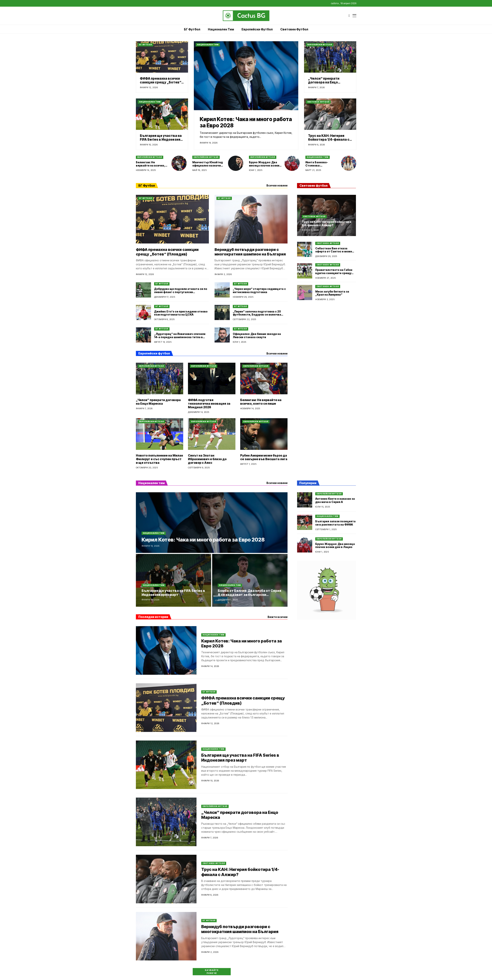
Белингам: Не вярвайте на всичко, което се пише (151, 165)
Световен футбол (318, 102)
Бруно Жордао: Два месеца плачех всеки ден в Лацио (264, 165)
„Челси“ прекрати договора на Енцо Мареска (324, 82)
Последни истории (153, 617)
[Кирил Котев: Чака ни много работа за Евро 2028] (246, 76)
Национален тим (208, 45)
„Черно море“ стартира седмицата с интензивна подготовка (259, 290)
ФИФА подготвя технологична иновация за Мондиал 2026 (209, 404)
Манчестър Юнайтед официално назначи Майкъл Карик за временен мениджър (208, 167)
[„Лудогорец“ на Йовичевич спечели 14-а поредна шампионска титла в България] (143, 335)
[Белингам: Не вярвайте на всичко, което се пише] (179, 163)
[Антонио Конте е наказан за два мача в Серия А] (305, 500)
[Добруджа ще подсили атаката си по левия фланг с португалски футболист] (143, 290)
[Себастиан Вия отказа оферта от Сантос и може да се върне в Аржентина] (305, 249)
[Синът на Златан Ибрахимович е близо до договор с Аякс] (212, 434)
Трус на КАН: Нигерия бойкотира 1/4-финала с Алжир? (329, 140)
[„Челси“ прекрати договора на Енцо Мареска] (330, 57)
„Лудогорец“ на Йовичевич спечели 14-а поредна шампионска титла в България (180, 337)
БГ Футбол (145, 45)
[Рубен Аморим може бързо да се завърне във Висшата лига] (264, 434)
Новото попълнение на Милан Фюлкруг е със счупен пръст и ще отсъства (159, 459)
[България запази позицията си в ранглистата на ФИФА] (305, 522)
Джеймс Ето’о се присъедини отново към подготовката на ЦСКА (181, 313)
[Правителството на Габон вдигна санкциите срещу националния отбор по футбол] (305, 271)
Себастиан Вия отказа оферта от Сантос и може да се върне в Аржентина (334, 252)
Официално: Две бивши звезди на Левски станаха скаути (257, 335)
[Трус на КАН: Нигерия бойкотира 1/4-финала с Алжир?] (330, 114)
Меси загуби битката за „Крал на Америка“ (332, 293)
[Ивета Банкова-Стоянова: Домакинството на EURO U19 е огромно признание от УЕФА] (349, 163)
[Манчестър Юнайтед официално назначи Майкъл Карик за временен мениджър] (236, 163)
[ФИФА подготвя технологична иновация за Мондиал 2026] (212, 378)
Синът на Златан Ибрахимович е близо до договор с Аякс (207, 459)
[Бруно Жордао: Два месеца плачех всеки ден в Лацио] (292, 163)
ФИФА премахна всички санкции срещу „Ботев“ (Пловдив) (161, 82)
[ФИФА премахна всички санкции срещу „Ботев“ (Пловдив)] (162, 57)
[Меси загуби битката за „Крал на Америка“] (305, 293)
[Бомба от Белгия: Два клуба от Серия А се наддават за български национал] (250, 580)
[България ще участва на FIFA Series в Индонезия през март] (162, 114)
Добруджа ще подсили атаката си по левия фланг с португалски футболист (181, 292)
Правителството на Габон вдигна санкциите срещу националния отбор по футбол (334, 275)
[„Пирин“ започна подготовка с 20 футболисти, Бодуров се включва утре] (222, 312)
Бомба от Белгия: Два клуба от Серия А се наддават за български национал (250, 595)
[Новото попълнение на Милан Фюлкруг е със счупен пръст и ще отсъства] (160, 434)
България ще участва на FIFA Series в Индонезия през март (161, 140)
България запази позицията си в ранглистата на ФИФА (335, 523)
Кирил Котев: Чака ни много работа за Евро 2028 (246, 122)
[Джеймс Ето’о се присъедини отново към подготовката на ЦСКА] (143, 312)
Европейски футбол (320, 45)
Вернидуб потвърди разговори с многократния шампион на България (250, 252)
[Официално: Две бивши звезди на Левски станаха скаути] (222, 335)
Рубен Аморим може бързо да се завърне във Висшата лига (264, 457)
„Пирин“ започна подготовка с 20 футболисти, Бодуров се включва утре (257, 315)
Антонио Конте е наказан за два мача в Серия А (335, 500)
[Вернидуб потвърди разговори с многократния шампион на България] (251, 219)
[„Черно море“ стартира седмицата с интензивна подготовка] (222, 290)
